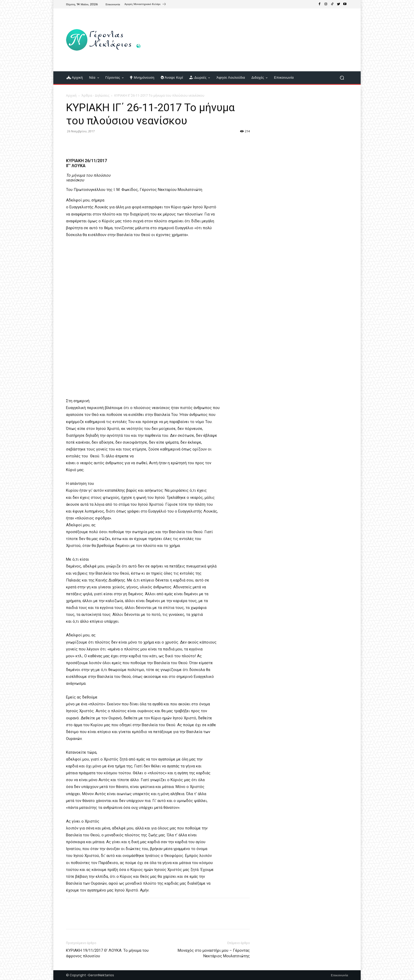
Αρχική (71, 95)
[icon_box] (145, 5)
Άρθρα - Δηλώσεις (95, 95)
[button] (342, 78)
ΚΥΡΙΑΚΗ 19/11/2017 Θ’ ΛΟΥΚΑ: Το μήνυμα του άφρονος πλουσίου (107, 953)
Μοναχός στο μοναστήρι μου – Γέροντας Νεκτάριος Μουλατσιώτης (214, 953)
